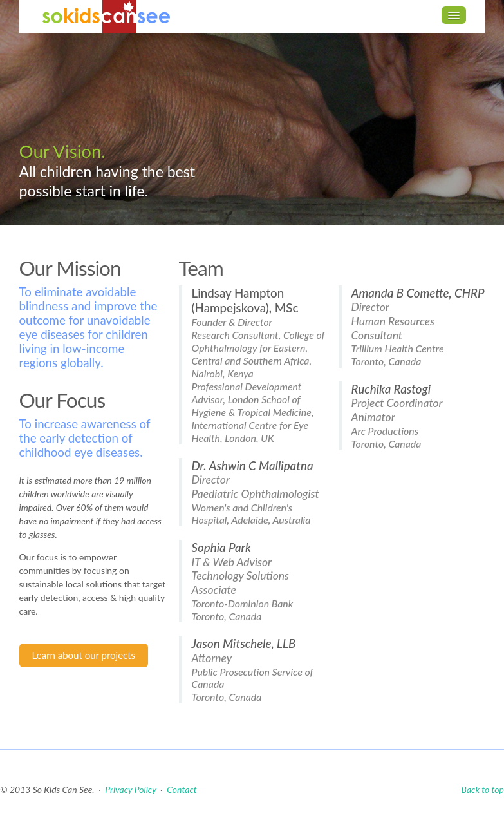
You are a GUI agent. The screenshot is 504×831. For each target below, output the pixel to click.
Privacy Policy (130, 789)
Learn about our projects (84, 655)
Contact (182, 789)
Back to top (483, 789)
